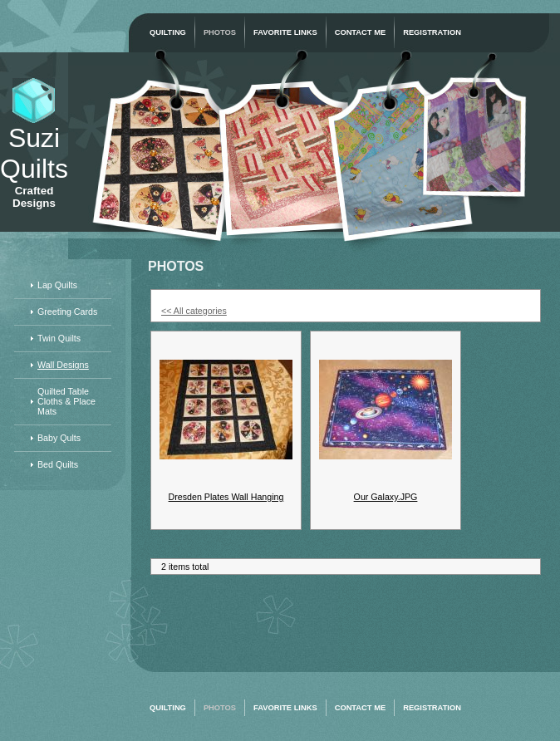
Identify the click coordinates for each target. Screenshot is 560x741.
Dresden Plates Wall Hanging (226, 497)
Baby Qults (59, 438)
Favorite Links (285, 32)
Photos (220, 32)
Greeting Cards (67, 312)
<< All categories (194, 311)
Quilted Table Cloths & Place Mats (66, 401)
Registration (432, 32)
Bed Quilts (58, 464)
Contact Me (361, 32)
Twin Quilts (59, 338)
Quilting (168, 32)
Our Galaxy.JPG (386, 497)
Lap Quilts (57, 285)
